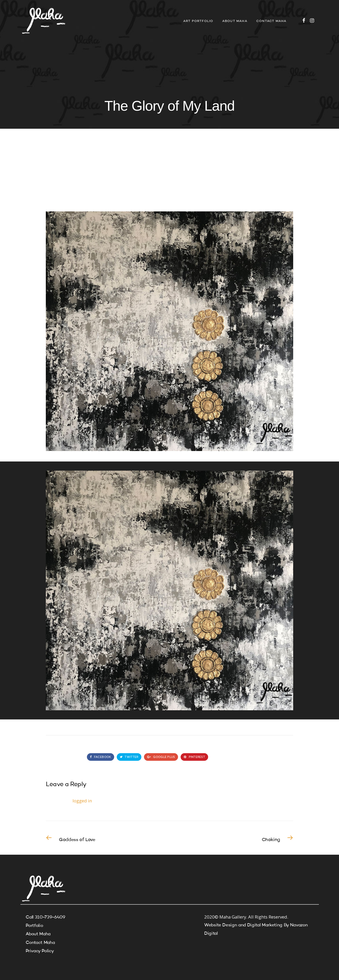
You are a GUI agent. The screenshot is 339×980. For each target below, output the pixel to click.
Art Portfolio (198, 21)
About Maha (235, 21)
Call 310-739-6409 (45, 917)
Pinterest (194, 757)
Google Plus (161, 757)
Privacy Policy (40, 951)
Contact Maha (271, 21)
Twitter (129, 757)
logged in (82, 801)
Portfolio (34, 926)
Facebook (101, 757)
